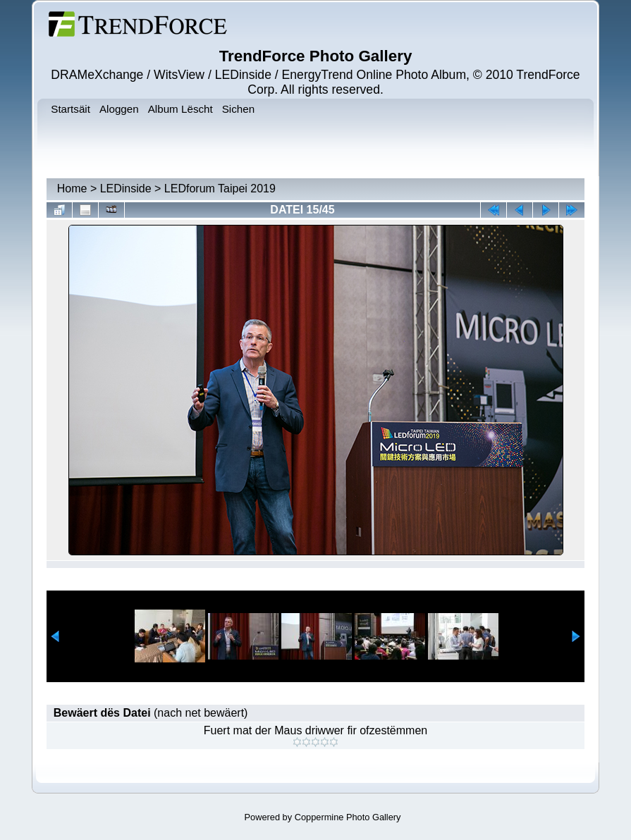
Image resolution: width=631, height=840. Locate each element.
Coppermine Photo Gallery (348, 817)
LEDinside (126, 189)
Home (72, 189)
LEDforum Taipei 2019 (220, 189)
